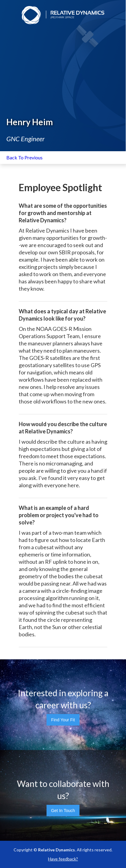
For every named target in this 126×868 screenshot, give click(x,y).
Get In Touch (63, 811)
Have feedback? (63, 859)
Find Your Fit (63, 720)
